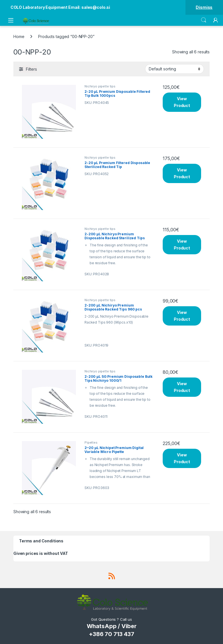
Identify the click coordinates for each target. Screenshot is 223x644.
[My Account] (216, 20)
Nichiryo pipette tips (100, 86)
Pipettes (91, 442)
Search (204, 20)
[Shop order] (175, 69)
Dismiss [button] (204, 7)
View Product (182, 102)
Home (19, 36)
